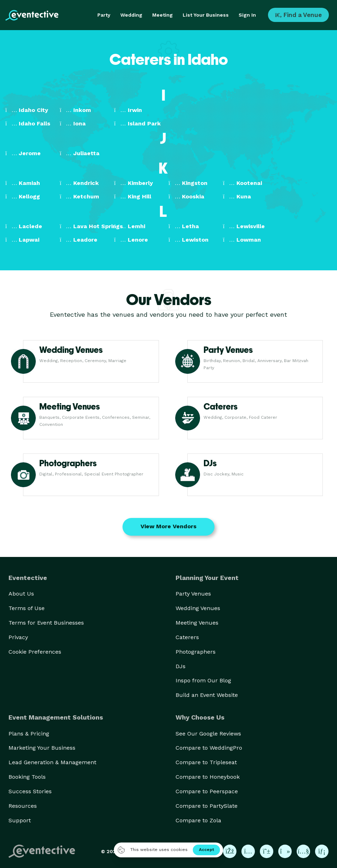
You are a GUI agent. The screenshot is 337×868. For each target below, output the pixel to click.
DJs (181, 666)
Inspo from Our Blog (203, 680)
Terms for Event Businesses (46, 623)
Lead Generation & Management (52, 762)
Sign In (247, 15)
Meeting (162, 15)
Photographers (196, 652)
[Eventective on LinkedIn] (322, 851)
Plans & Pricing (29, 734)
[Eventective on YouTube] (303, 851)
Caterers (187, 637)
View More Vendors (168, 526)
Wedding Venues (198, 608)
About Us (21, 594)
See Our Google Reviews (208, 734)
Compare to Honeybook (208, 777)
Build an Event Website (207, 695)
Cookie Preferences (35, 652)
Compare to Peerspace (207, 791)
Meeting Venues (197, 623)
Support (20, 820)
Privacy (18, 637)
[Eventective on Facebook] (230, 851)
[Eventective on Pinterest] (267, 851)
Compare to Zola (198, 820)
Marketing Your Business (42, 748)
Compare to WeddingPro (209, 748)
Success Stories (30, 791)
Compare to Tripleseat (206, 762)
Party (104, 15)
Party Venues (193, 594)
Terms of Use (27, 608)
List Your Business (206, 15)
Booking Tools (27, 777)
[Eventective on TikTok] (285, 851)
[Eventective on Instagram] (248, 851)
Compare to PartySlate (207, 806)
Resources (23, 806)
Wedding (131, 15)
